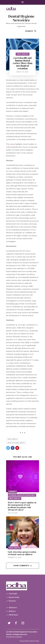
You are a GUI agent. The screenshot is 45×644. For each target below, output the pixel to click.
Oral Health (23, 54)
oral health (12, 439)
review (12, 144)
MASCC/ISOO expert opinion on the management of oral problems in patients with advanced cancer (22, 506)
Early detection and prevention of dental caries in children (22, 553)
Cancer (12, 492)
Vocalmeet (18, 637)
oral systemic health (16, 443)
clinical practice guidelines (22, 495)
